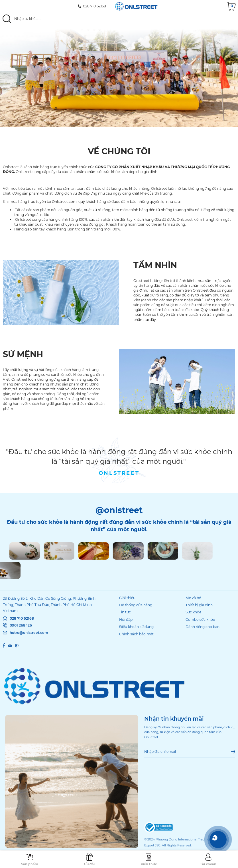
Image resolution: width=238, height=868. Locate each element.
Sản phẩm (30, 864)
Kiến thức (149, 864)
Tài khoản (208, 864)
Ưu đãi (89, 864)
